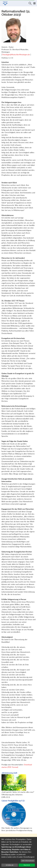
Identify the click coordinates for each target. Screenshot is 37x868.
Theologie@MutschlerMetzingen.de (16, 55)
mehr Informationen (28, 861)
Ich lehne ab (10, 865)
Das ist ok (27, 865)
